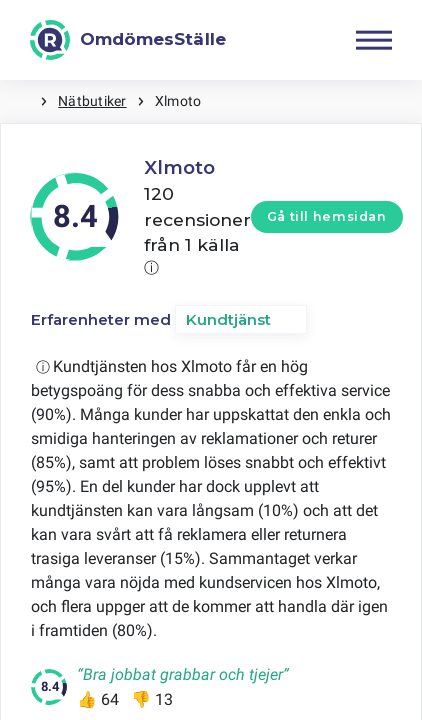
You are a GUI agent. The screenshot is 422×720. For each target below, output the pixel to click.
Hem (20, 101)
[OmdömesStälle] (128, 40)
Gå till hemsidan (327, 216)
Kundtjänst (228, 319)
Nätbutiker (92, 101)
